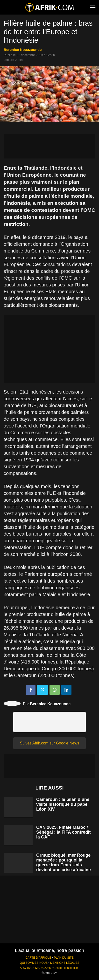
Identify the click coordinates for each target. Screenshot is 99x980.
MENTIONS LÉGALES (65, 963)
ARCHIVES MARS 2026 (35, 968)
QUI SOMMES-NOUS (34, 963)
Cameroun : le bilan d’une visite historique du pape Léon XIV (63, 804)
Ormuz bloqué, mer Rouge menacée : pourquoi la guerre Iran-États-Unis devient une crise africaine (64, 862)
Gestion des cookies (66, 968)
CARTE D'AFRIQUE (38, 958)
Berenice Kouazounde (23, 50)
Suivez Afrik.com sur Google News (49, 743)
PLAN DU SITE (64, 958)
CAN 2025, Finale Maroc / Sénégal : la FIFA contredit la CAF (63, 832)
